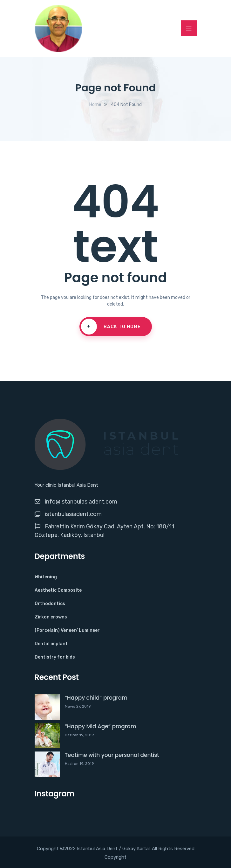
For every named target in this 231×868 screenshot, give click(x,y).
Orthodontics (50, 604)
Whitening (46, 577)
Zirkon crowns (51, 617)
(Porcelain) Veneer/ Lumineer (67, 630)
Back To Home (111, 327)
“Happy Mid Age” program (101, 726)
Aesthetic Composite (58, 590)
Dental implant (51, 644)
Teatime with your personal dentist (112, 755)
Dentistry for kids (55, 657)
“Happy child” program (96, 698)
